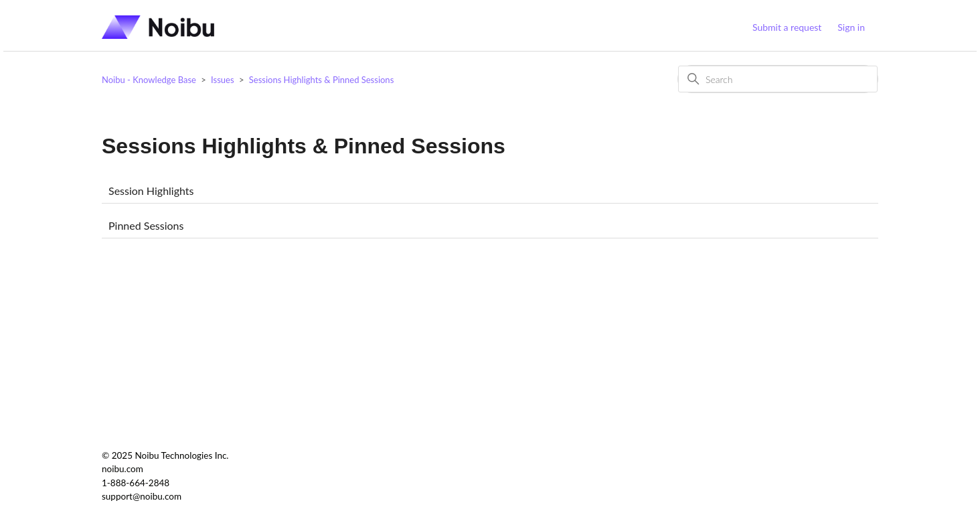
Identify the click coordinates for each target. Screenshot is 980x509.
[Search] (778, 79)
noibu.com (122, 469)
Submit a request (787, 27)
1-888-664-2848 (136, 483)
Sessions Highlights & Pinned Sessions (322, 80)
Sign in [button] (851, 27)
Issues (222, 80)
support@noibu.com (142, 496)
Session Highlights (151, 191)
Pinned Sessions (146, 225)
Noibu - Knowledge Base (149, 80)
